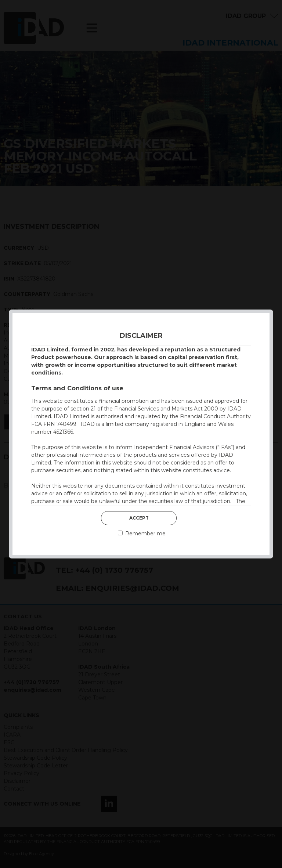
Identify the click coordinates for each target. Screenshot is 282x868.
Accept (139, 518)
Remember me (142, 534)
